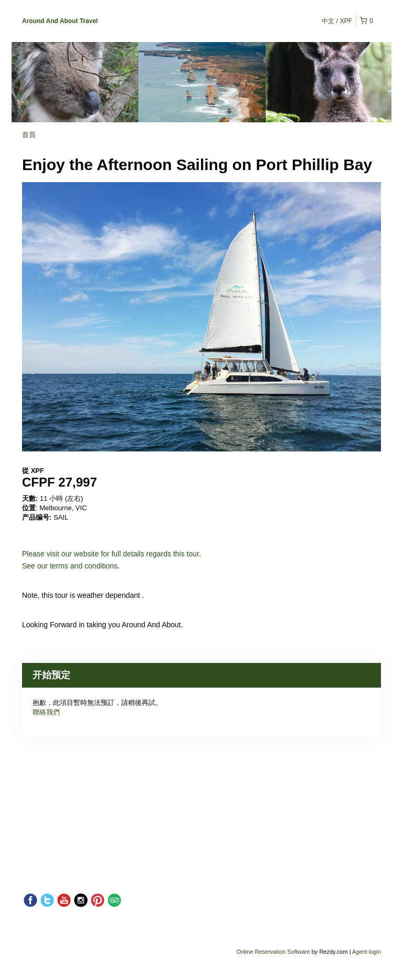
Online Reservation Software (273, 952)
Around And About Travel (60, 21)
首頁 (29, 135)
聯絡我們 (46, 712)
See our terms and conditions (70, 566)
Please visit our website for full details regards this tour (110, 554)
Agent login (367, 952)
